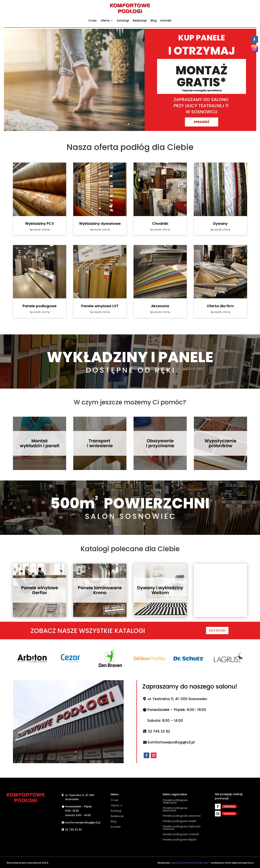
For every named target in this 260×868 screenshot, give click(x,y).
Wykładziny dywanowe (100, 224)
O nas (93, 21)
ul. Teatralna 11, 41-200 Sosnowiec (178, 699)
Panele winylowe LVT (100, 306)
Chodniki (160, 224)
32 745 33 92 (159, 731)
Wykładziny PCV (40, 224)
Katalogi (123, 21)
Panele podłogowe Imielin (180, 821)
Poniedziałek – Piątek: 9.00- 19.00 (177, 710)
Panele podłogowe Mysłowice (175, 809)
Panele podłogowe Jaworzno (182, 815)
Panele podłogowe (40, 306)
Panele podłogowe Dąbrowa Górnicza (182, 827)
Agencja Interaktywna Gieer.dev (190, 863)
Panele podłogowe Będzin (180, 839)
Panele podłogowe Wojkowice (175, 801)
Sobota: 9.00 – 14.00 (165, 721)
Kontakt (166, 21)
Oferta (105, 21)
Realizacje (140, 21)
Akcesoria (160, 306)
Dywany (220, 224)
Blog (154, 21)
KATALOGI (217, 630)
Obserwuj (229, 806)
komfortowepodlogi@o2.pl (171, 742)
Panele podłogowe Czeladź (181, 834)
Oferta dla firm (220, 306)
